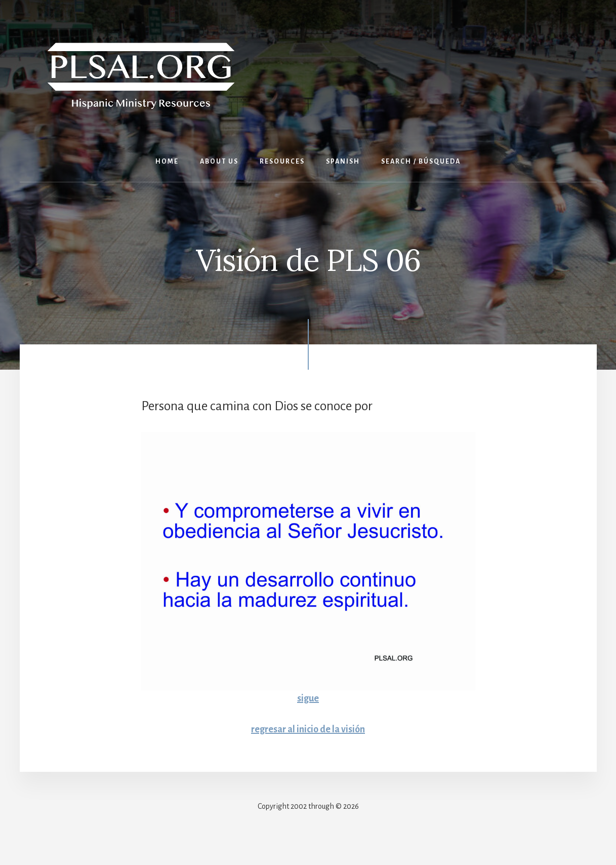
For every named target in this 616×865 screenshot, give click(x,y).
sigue (308, 698)
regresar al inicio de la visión (308, 729)
